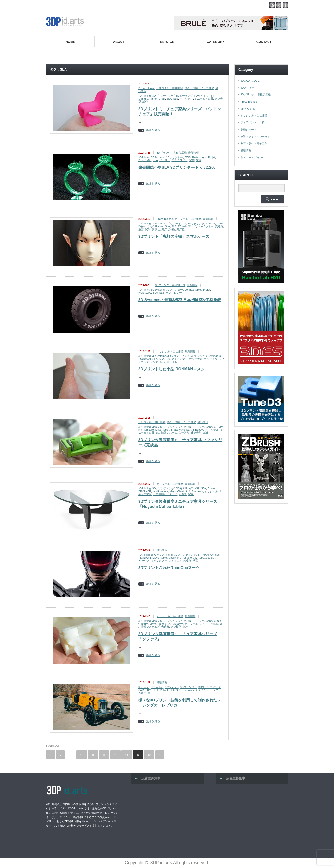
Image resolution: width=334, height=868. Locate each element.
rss (272, 5)
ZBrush (182, 226)
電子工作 (172, 362)
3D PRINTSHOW (148, 555)
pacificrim (175, 558)
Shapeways (178, 430)
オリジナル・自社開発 (169, 88)
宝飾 (192, 160)
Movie (156, 558)
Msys (158, 430)
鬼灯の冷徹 (168, 229)
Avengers (215, 356)
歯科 (199, 160)
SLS (176, 99)
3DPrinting (144, 96)
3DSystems (158, 157)
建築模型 (196, 433)
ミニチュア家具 (204, 99)
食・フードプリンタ (253, 158)
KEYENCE (145, 491)
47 (115, 755)
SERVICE (167, 42)
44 (82, 755)
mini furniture (146, 430)
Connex (189, 290)
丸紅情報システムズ (168, 433)
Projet (212, 157)
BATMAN (203, 555)
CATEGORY (215, 42)
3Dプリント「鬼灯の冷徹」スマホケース (174, 237)
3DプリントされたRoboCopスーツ (169, 568)
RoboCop (203, 558)
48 (127, 755)
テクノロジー (179, 160)
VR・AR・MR (249, 109)
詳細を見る (153, 130)
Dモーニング (146, 226)
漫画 (141, 229)
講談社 (156, 229)
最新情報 (194, 153)
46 (104, 755)
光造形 (219, 226)
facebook (285, 5)
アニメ (192, 226)
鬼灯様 (181, 229)
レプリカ (218, 690)
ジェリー (165, 160)
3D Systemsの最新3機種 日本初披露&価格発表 (180, 300)
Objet (198, 290)
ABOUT (119, 42)
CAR (141, 690)
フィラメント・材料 (253, 122)
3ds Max (157, 224)
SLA (169, 99)
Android (211, 224)
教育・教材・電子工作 (254, 143)
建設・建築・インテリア (199, 88)
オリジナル (186, 99)
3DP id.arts (161, 863)
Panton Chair (157, 99)
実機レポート (249, 130)
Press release (146, 88)
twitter (279, 5)
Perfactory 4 (199, 157)
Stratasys (198, 430)
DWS (188, 157)
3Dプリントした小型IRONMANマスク (172, 369)
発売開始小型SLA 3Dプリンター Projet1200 (177, 167)
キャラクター (206, 226)
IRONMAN (145, 359)
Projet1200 (145, 160)
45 (93, 755)
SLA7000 (164, 359)
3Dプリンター (174, 157)
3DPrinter (144, 157)
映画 (195, 560)
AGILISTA (200, 488)
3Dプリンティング (163, 96)
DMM (220, 224)
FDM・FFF (201, 96)
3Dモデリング (184, 96)
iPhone (159, 226)
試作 (145, 102)
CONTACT (264, 42)
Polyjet (164, 690)
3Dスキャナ (248, 88)
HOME (70, 42)
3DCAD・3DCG (250, 81)
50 (149, 755)
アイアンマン (179, 359)
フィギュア (175, 560)
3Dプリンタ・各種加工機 (172, 153)
